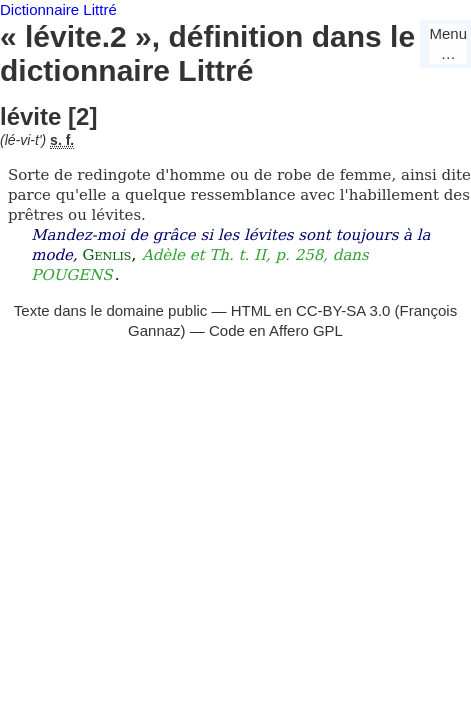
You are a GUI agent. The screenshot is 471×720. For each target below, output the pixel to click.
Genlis (107, 255)
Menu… (448, 43)
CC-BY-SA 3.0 (343, 310)
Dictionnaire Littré (58, 9)
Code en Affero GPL (276, 330)
